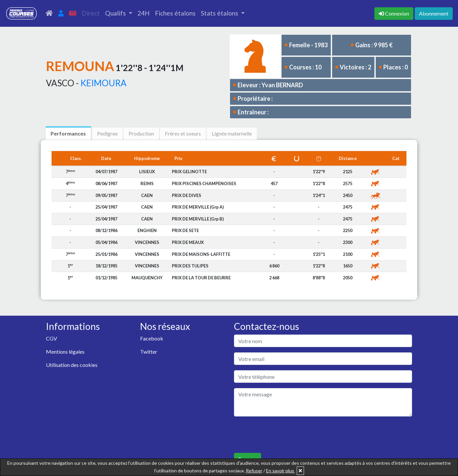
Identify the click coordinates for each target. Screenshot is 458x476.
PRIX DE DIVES (187, 195)
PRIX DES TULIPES (190, 266)
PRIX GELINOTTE (189, 172)
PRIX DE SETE (185, 230)
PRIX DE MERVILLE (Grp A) (198, 207)
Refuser (254, 471)
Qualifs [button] (116, 13)
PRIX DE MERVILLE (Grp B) (198, 219)
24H (144, 13)
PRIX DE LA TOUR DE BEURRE (201, 278)
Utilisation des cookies (72, 365)
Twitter (149, 352)
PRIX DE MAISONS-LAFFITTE (201, 254)
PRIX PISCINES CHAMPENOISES (204, 183)
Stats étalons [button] (220, 13)
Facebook (152, 338)
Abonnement (434, 13)
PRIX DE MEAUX (188, 242)
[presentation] (284, 435)
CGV (52, 338)
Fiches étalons (175, 13)
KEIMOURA (103, 83)
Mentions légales (65, 352)
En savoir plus (281, 471)
